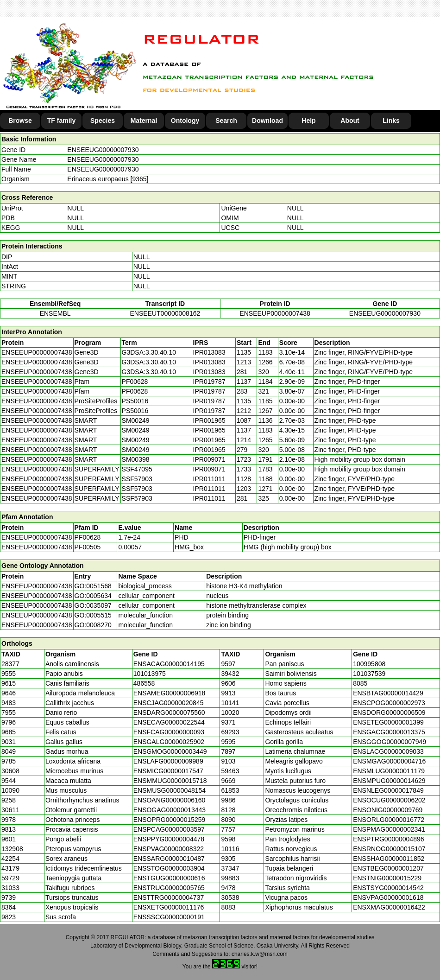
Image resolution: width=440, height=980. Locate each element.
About (350, 121)
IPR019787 (209, 382)
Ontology (185, 121)
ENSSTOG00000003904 (169, 868)
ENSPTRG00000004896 (388, 839)
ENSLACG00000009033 (388, 751)
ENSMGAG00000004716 (389, 761)
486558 (144, 683)
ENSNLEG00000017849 (388, 790)
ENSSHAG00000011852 (389, 859)
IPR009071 (209, 459)
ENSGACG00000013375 (389, 732)
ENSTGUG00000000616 (169, 878)
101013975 (150, 674)
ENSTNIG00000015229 (387, 878)
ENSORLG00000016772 (389, 820)
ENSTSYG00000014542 (388, 888)
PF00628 (88, 537)
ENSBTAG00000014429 (388, 693)
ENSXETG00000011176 (169, 907)
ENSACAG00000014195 (169, 664)
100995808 (369, 664)
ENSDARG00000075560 (169, 713)
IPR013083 (209, 352)
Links (391, 121)
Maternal (144, 121)
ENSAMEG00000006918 (170, 693)
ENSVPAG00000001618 (388, 897)
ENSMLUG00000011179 (389, 771)
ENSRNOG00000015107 (389, 849)
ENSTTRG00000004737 (169, 897)
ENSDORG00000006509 (389, 713)
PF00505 (88, 547)
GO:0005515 (93, 615)
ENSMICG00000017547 (168, 771)
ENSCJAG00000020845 (169, 703)
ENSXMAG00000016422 (389, 907)
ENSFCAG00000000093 (169, 732)
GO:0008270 (93, 625)
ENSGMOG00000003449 (170, 751)
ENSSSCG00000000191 (169, 917)
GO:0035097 (93, 605)
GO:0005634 (93, 596)
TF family (61, 121)
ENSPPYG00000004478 (169, 839)
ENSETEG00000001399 (388, 722)
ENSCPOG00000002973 (389, 703)
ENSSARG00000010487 (169, 859)
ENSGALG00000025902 (169, 742)
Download (267, 121)
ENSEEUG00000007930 (103, 150)
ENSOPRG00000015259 (170, 820)
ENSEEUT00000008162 (165, 313)
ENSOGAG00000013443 (170, 810)
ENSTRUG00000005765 (169, 888)
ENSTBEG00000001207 (388, 868)
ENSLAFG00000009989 (168, 761)
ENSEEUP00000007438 (275, 313)
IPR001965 (209, 420)
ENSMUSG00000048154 (170, 790)
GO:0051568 (93, 586)
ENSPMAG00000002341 (389, 829)
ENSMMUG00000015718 (170, 781)
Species (103, 121)
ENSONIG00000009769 (388, 810)
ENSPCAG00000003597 (169, 829)
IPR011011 (209, 479)
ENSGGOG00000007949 (390, 742)
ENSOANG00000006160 (170, 800)
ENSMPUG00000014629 (389, 781)
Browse (20, 121)
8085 (360, 683)
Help (308, 121)
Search (226, 121)
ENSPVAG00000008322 (169, 849)
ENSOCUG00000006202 (389, 800)
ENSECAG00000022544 (169, 722)
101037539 (369, 674)
